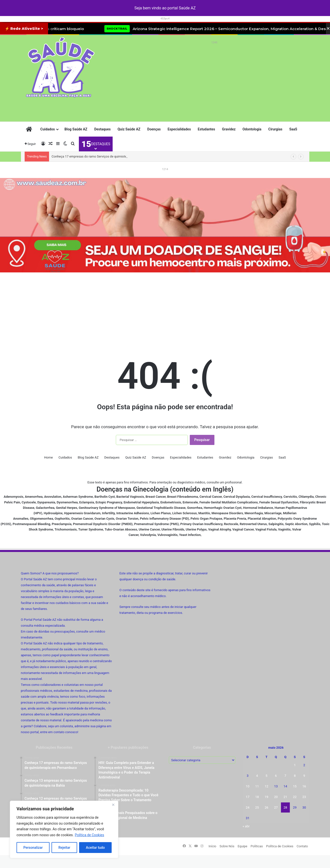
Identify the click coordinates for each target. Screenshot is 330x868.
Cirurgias (275, 129)
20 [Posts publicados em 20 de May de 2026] (276, 797)
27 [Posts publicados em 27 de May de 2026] (276, 807)
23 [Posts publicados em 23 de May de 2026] (304, 797)
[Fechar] (113, 805)
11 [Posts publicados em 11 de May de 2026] (257, 786)
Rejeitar (64, 848)
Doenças (154, 129)
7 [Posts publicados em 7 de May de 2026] (285, 776)
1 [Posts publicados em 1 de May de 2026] (295, 765)
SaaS (293, 129)
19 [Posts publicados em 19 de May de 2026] (267, 797)
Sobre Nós (227, 846)
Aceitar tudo (96, 848)
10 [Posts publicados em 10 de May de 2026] (248, 786)
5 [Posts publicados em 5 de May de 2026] (267, 776)
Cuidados (48, 129)
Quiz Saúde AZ (129, 129)
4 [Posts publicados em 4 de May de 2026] (257, 776)
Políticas (257, 846)
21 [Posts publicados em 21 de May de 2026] (285, 797)
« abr (246, 826)
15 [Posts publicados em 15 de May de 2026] (295, 786)
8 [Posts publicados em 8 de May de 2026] (295, 776)
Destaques (102, 129)
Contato (302, 846)
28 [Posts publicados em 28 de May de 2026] (285, 807)
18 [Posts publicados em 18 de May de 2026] (257, 797)
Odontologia (252, 129)
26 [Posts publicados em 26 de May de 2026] (267, 807)
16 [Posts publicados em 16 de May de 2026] (304, 786)
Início (212, 846)
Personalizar (33, 848)
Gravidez (229, 129)
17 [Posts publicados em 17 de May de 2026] (248, 797)
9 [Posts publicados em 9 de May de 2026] (304, 776)
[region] (64, 829)
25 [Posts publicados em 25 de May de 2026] (257, 807)
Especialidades (179, 129)
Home (48, 457)
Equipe (242, 846)
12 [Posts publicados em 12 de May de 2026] (267, 786)
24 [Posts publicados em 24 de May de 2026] (248, 807)
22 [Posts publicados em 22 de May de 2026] (295, 797)
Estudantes (206, 129)
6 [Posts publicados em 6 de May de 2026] (276, 776)
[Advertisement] (214, 80)
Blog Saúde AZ (76, 129)
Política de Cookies (89, 835)
